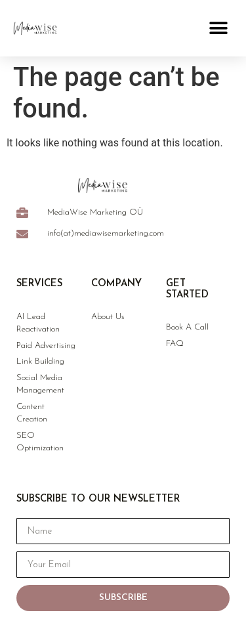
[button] (218, 28)
